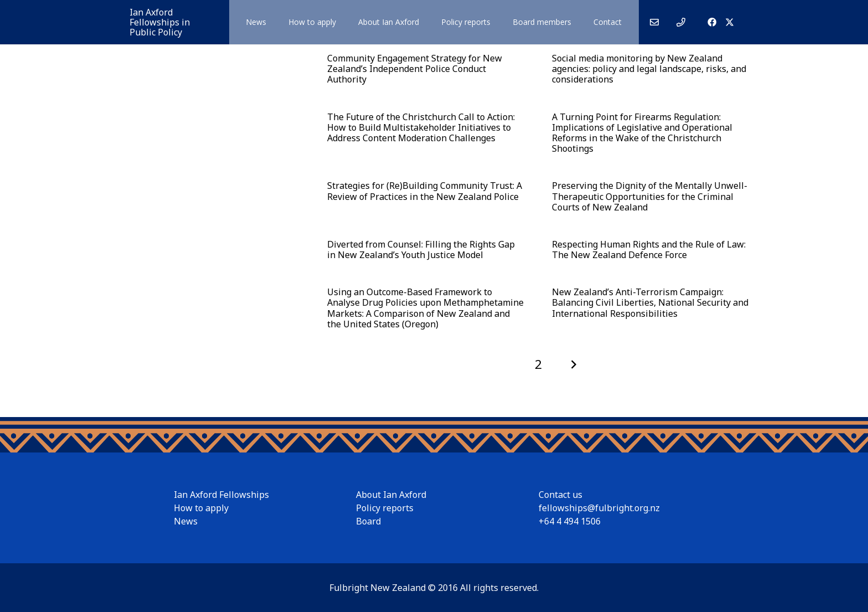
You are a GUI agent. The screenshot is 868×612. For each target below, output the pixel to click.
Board (368, 521)
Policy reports (385, 508)
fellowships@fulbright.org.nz (599, 508)
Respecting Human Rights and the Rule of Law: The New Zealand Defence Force (648, 250)
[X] (730, 22)
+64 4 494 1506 (570, 521)
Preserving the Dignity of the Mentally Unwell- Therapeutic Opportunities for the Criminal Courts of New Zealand (649, 196)
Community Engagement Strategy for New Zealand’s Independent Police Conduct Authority (415, 69)
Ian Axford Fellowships (221, 495)
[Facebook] (712, 22)
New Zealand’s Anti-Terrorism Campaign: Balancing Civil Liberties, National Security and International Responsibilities (650, 302)
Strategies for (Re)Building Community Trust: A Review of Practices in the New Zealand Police (425, 191)
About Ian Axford (391, 495)
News (186, 521)
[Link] (654, 22)
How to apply (201, 508)
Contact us (560, 495)
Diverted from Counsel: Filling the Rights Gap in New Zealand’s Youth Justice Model (421, 250)
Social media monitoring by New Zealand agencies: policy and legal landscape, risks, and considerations (649, 69)
